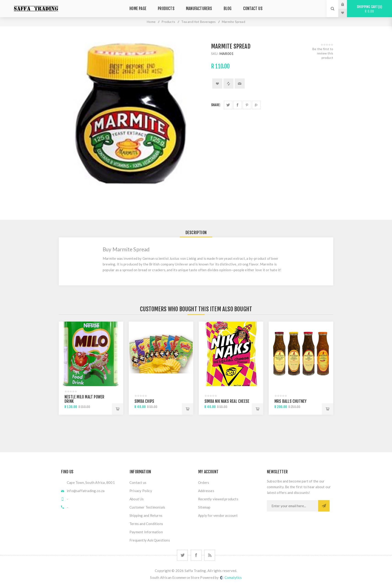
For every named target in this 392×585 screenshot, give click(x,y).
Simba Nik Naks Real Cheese (227, 401)
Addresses (206, 491)
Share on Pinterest (247, 105)
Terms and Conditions (146, 524)
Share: (216, 105)
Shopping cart (369, 9)
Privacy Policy (141, 491)
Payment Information (146, 532)
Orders (204, 482)
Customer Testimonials (147, 507)
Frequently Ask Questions (150, 540)
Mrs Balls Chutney (290, 401)
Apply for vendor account (218, 515)
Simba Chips (144, 401)
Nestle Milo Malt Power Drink (84, 399)
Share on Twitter (228, 105)
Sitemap (204, 507)
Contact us (138, 482)
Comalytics (231, 577)
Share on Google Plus (256, 105)
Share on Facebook (238, 105)
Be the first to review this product (323, 53)
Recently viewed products (218, 499)
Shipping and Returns (146, 515)
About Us (137, 499)
